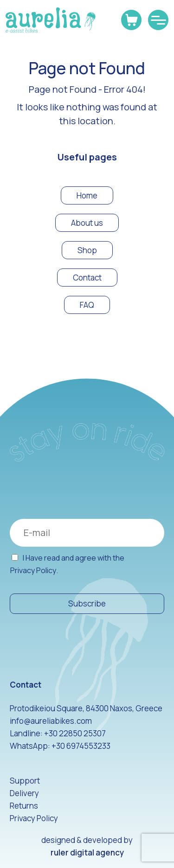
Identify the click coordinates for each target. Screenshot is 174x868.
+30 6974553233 (81, 746)
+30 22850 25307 (75, 733)
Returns (24, 806)
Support (25, 781)
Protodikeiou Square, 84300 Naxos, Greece (86, 708)
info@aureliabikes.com (51, 721)
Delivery (24, 793)
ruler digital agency (87, 852)
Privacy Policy (33, 571)
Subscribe (87, 603)
